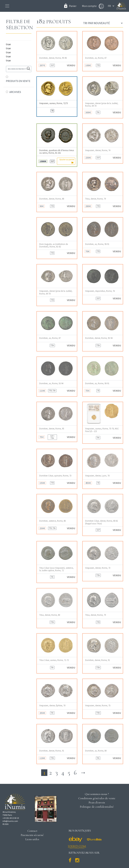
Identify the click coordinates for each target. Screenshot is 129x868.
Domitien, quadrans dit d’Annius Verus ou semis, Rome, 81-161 (57, 152)
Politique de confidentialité (97, 807)
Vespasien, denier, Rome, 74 (98, 150)
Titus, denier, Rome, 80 (50, 615)
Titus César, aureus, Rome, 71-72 (54, 660)
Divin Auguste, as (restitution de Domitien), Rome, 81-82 (54, 245)
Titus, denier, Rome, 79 (95, 199)
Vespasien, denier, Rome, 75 (98, 706)
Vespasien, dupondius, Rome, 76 (100, 291)
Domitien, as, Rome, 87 (96, 58)
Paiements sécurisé (32, 835)
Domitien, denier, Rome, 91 (98, 660)
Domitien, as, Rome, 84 (96, 751)
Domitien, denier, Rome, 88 (52, 199)
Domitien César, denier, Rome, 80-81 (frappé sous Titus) (102, 522)
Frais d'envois (97, 802)
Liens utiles (32, 839)
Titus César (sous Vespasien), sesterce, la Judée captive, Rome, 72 (56, 569)
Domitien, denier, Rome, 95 (52, 429)
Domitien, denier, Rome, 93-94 (99, 338)
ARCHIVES (15, 92)
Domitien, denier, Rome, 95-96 (53, 58)
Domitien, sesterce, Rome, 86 (52, 521)
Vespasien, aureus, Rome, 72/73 (54, 103)
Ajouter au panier (67, 161)
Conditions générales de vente (97, 798)
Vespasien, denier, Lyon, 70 (97, 476)
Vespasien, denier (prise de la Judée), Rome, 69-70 (102, 105)
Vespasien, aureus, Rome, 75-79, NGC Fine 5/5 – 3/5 (102, 430)
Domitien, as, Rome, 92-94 (51, 383)
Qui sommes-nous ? (97, 794)
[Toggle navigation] (7, 6)
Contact (32, 831)
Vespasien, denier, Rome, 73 (98, 568)
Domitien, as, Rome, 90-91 (97, 244)
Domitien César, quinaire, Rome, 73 (55, 476)
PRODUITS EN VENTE (18, 81)
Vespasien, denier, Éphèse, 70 (52, 706)
